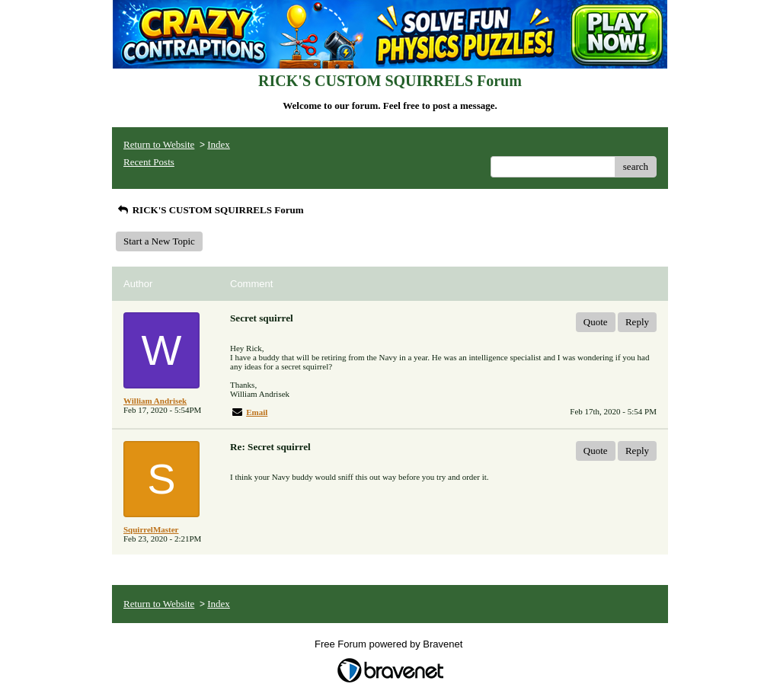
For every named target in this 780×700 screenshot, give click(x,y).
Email (257, 412)
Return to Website (159, 144)
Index (219, 144)
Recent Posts (149, 162)
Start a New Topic (159, 241)
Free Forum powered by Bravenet (390, 644)
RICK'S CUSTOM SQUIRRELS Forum (209, 210)
